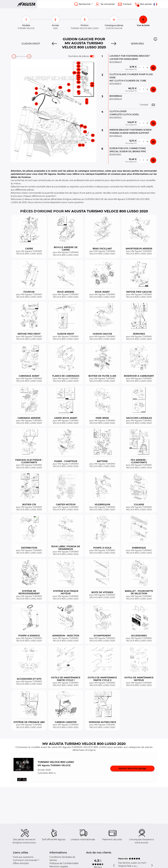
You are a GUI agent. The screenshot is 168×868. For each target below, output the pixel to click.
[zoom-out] (14, 56)
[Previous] (54, 44)
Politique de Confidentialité (64, 863)
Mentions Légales (59, 866)
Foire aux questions (23, 857)
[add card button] (153, 68)
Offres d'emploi (21, 863)
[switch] (92, 56)
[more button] (147, 68)
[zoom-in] (29, 56)
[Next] (114, 44)
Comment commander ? (26, 860)
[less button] (140, 68)
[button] (155, 39)
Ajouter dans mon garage (132, 768)
